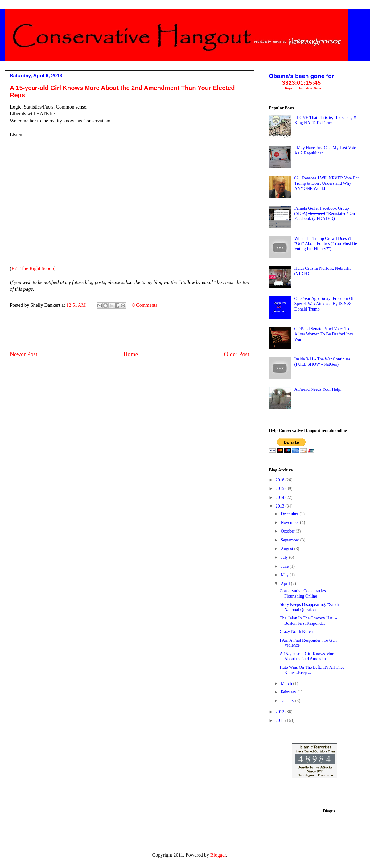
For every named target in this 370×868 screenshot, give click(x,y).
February (289, 692)
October (288, 531)
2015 (281, 489)
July (285, 557)
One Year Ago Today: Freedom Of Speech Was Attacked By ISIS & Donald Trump (324, 304)
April (286, 584)
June (285, 566)
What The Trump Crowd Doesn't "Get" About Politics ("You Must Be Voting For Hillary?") (326, 244)
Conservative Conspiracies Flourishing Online (303, 594)
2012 (281, 712)
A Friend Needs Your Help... (319, 389)
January (288, 701)
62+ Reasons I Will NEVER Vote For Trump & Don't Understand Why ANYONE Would (327, 183)
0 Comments (145, 305)
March (287, 683)
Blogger (218, 855)
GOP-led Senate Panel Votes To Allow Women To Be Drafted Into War (324, 334)
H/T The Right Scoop (33, 268)
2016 (281, 480)
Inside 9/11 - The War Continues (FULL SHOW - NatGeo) (323, 362)
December (290, 514)
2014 (281, 498)
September (290, 540)
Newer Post (24, 354)
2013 (281, 506)
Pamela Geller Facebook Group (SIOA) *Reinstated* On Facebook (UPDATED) (325, 214)
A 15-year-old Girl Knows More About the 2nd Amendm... (308, 656)
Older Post (236, 354)
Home (131, 354)
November (290, 522)
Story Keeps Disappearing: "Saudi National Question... (309, 607)
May (285, 575)
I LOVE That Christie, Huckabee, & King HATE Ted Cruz (326, 120)
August (287, 549)
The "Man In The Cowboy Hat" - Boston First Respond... (308, 621)
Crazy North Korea (296, 632)
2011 (280, 720)
